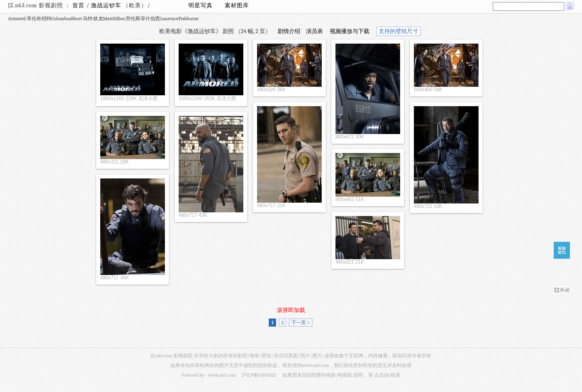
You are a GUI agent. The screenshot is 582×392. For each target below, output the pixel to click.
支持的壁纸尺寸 (399, 31)
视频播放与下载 (350, 31)
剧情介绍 (289, 31)
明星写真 (200, 5)
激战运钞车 (107, 5)
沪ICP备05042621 (259, 375)
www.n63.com (222, 375)
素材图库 (237, 5)
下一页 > (300, 323)
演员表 (314, 31)
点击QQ (382, 375)
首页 (78, 5)
